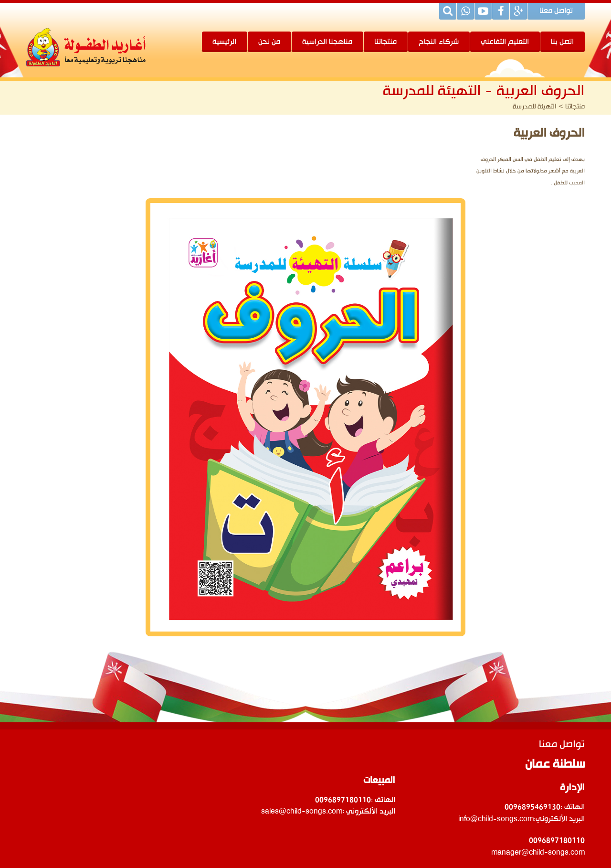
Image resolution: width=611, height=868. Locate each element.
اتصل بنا (562, 42)
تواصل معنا (556, 11)
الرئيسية (224, 42)
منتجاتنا (385, 42)
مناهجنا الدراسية (327, 42)
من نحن (269, 42)
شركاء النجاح (439, 42)
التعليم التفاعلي (505, 42)
